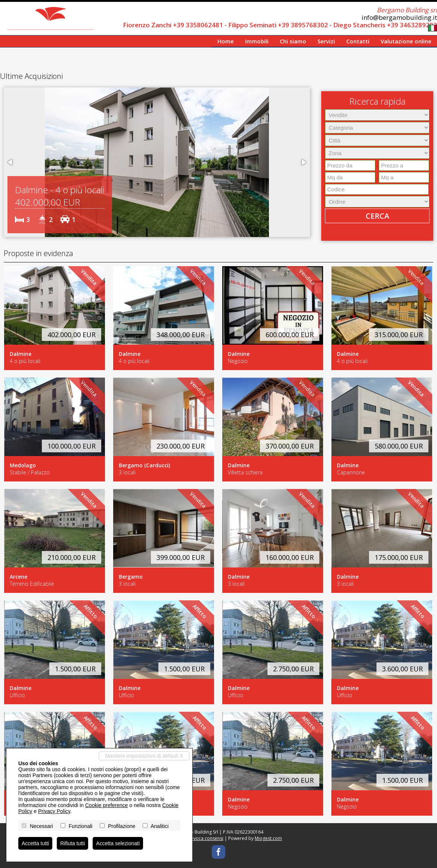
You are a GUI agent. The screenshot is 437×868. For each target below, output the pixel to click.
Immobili (257, 41)
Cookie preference (106, 805)
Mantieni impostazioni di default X (144, 756)
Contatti (358, 41)
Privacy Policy (54, 811)
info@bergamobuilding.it (399, 17)
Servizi (326, 41)
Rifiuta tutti (72, 843)
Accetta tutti (35, 843)
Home (226, 41)
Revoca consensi (206, 838)
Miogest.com (268, 838)
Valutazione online (406, 41)
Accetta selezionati (118, 843)
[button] (10, 162)
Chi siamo (293, 41)
